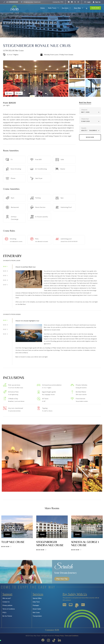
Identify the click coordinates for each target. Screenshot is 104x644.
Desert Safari (37, 609)
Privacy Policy (59, 636)
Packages (36, 605)
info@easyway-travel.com (32, 2)
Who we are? (7, 598)
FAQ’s (4, 613)
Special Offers (37, 598)
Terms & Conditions (9, 609)
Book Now (6, 547)
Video (19, 93)
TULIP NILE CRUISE (13, 542)
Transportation (37, 616)
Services (65, 8)
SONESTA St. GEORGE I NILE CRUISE (85, 544)
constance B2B (52, 630)
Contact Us (6, 602)
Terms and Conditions (72, 636)
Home (43, 8)
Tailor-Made (95, 8)
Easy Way (77, 8)
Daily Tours (52, 8)
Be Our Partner (7, 616)
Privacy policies (7, 605)
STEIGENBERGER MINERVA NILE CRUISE (50, 544)
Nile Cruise (36, 613)
